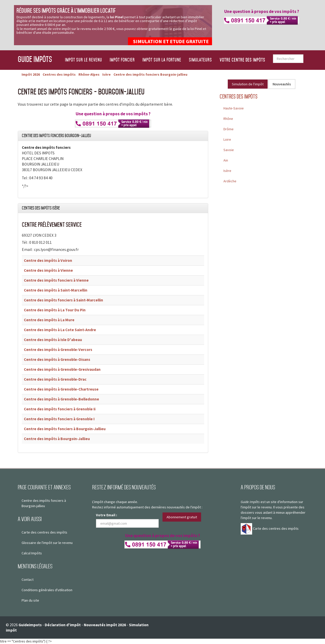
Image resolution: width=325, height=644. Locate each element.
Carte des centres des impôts (44, 532)
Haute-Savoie (234, 108)
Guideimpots (30, 625)
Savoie (229, 150)
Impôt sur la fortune (162, 60)
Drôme (229, 129)
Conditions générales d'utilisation (47, 590)
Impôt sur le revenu (84, 60)
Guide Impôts (35, 59)
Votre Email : (107, 515)
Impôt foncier (122, 60)
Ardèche (230, 181)
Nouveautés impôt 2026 (105, 625)
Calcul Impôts (32, 553)
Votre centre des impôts (242, 60)
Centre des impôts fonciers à (56, 280)
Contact (28, 579)
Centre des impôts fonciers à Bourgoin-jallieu (44, 503)
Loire (227, 139)
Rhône (228, 119)
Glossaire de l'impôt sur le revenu (47, 543)
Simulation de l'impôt (248, 84)
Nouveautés (282, 84)
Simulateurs (200, 60)
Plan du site (30, 600)
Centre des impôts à (48, 260)
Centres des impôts (239, 97)
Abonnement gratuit (182, 517)
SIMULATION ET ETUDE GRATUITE (171, 41)
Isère (227, 171)
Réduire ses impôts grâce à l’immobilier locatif (66, 11)
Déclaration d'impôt (63, 625)
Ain (226, 160)
